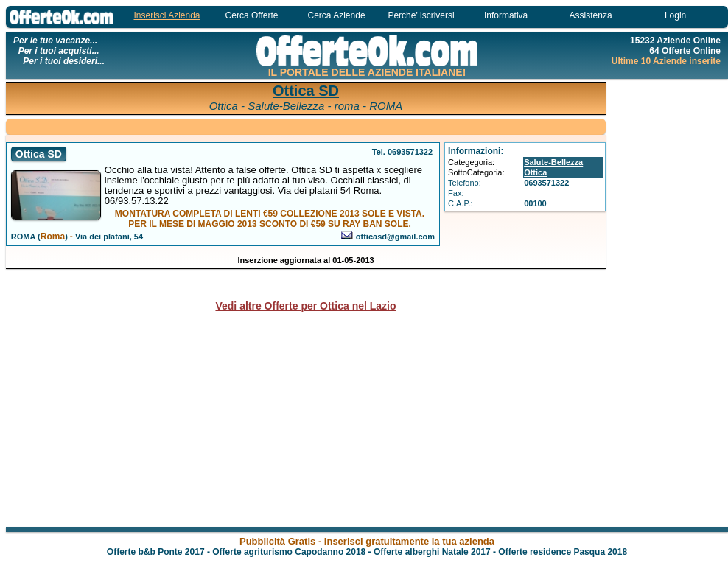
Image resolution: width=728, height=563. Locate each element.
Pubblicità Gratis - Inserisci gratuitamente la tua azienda (367, 541)
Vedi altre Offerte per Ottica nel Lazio (305, 306)
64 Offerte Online (685, 51)
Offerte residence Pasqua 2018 (563, 552)
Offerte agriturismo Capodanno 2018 (289, 552)
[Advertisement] (306, 126)
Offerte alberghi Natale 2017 (432, 552)
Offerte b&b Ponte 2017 (156, 552)
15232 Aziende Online (675, 41)
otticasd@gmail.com (395, 237)
